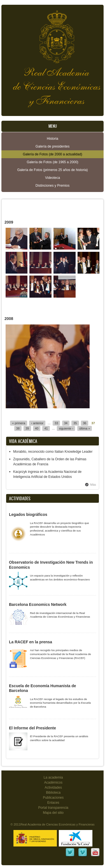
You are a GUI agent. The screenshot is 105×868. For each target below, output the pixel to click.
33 (56, 423)
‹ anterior (37, 423)
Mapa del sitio (53, 813)
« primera (19, 423)
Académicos (53, 782)
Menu (53, 126)
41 (46, 428)
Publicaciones (53, 798)
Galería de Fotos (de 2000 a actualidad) (52, 154)
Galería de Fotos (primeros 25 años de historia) (52, 170)
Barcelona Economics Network (38, 604)
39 (27, 428)
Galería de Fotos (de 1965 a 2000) (52, 162)
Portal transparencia (53, 808)
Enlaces (53, 803)
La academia (53, 777)
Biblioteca (53, 793)
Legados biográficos (28, 514)
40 (37, 428)
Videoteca (53, 178)
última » (85, 428)
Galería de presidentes (53, 146)
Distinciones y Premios (53, 186)
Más (93, 485)
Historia (53, 139)
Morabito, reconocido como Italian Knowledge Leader (53, 452)
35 (75, 423)
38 (18, 428)
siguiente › (66, 428)
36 (85, 423)
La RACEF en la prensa (31, 642)
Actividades (53, 788)
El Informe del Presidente (32, 728)
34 (66, 423)
